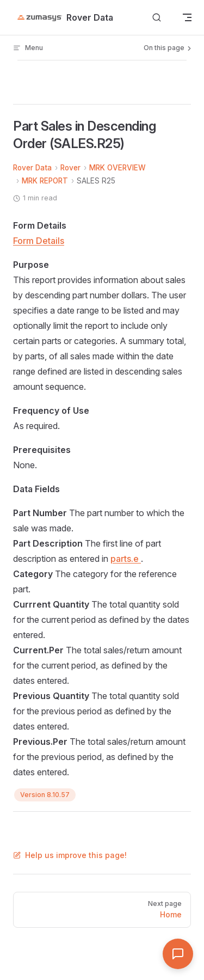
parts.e (126, 559)
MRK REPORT (45, 181)
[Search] (157, 18)
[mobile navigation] (187, 17)
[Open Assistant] (178, 954)
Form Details (39, 241)
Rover (70, 168)
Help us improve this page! (70, 855)
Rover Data (32, 168)
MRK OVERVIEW (118, 168)
